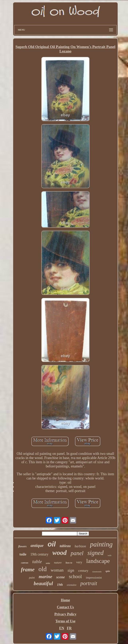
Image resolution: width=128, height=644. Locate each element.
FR (69, 628)
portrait (89, 583)
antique (37, 546)
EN (62, 628)
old (43, 569)
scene (61, 577)
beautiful (43, 583)
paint (32, 578)
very (79, 562)
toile (23, 554)
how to (69, 563)
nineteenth (97, 572)
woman (57, 570)
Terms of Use (65, 621)
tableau (65, 546)
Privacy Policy (65, 614)
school (75, 576)
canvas (25, 563)
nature (58, 563)
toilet (48, 563)
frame (28, 569)
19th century (39, 554)
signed (96, 553)
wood (60, 553)
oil (52, 544)
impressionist (94, 578)
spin (108, 571)
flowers (22, 546)
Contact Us (65, 607)
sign (71, 570)
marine (45, 577)
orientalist (72, 585)
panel (77, 553)
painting (101, 544)
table (37, 562)
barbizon (80, 546)
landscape (98, 561)
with (110, 555)
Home (65, 600)
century (83, 571)
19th (60, 585)
